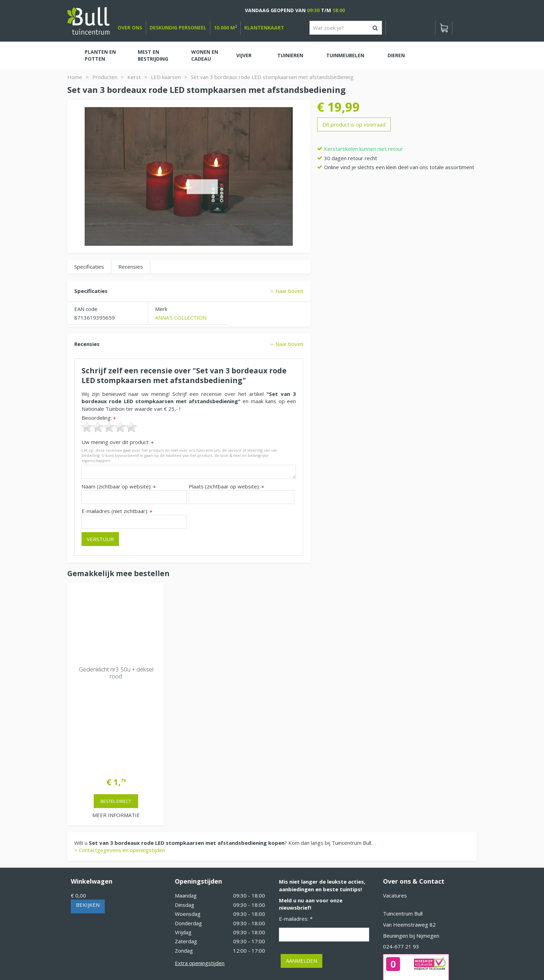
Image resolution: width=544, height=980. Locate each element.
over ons (130, 28)
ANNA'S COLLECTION (181, 318)
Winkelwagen (92, 791)
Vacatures (395, 805)
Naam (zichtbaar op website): (119, 487)
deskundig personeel (178, 28)
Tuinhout (213, 956)
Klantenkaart (264, 28)
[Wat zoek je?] (346, 28)
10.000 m (225, 28)
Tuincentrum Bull (403, 823)
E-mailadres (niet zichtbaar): (117, 511)
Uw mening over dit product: (118, 442)
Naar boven (289, 291)
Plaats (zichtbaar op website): (226, 487)
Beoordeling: (99, 418)
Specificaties (89, 267)
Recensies (131, 267)
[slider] (109, 427)
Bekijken (88, 815)
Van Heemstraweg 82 (409, 834)
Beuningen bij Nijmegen (411, 845)
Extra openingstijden (200, 873)
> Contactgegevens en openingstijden (120, 760)
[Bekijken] (444, 28)
